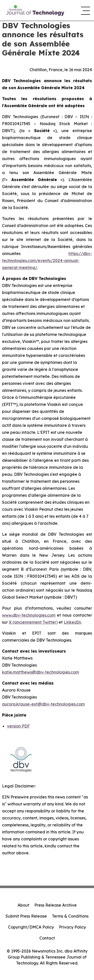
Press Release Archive (56, 905)
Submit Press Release (26, 916)
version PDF (18, 726)
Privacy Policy (72, 927)
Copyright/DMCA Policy (31, 927)
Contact (47, 938)
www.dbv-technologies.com (29, 615)
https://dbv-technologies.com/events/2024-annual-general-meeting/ (47, 260)
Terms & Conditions (70, 916)
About (23, 905)
